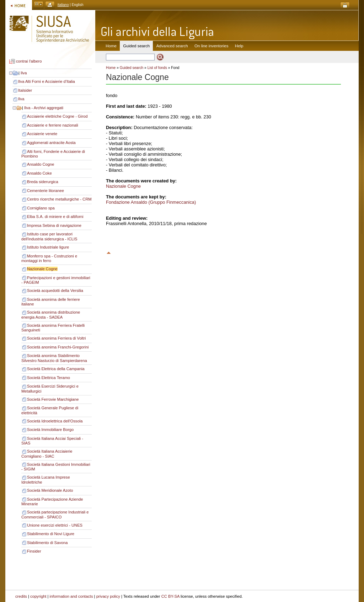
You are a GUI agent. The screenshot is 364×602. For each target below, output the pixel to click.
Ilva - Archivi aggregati (44, 108)
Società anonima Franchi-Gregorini (58, 347)
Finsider (34, 551)
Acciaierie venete (42, 134)
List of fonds (157, 68)
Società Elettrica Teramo (49, 378)
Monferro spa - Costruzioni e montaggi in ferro (49, 259)
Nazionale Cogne (42, 269)
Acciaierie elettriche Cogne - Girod (57, 116)
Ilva (24, 73)
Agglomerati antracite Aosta (51, 143)
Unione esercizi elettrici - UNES (55, 525)
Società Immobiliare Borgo (50, 430)
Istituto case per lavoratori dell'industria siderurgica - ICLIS (49, 236)
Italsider (25, 90)
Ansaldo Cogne (41, 164)
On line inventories (211, 46)
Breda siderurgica (43, 182)
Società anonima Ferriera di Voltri (56, 338)
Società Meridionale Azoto (50, 490)
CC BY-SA (170, 596)
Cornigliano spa (41, 208)
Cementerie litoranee (45, 191)
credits (21, 596)
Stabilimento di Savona (47, 543)
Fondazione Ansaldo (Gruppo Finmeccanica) (151, 202)
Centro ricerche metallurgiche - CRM (59, 199)
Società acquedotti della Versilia (55, 291)
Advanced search (172, 46)
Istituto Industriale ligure (48, 247)
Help (239, 46)
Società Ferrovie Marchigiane (53, 399)
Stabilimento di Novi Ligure (51, 534)
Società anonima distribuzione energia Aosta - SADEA (51, 315)
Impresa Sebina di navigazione (54, 225)
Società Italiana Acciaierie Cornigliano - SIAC (47, 454)
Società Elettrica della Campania (56, 369)
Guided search (132, 68)
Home (111, 46)
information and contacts (71, 596)
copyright (38, 596)
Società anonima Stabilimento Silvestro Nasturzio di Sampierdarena (54, 358)
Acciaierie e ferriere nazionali (53, 125)
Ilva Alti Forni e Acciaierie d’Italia (47, 81)
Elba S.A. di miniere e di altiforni (55, 217)
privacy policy (108, 596)
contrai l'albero (29, 62)
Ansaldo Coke (39, 173)
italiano (63, 5)
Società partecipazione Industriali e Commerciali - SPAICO (55, 515)
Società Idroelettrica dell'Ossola (55, 421)
